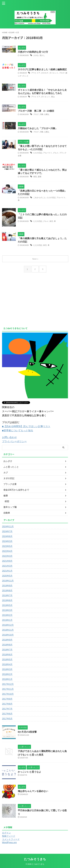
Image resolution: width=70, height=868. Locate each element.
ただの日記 (38, 153)
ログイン (6, 833)
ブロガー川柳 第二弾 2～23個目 (36, 111)
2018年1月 (7, 679)
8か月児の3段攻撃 (27, 732)
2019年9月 (7, 586)
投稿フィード (9, 836)
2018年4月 (7, 664)
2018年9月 (7, 640)
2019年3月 (7, 610)
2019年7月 (7, 595)
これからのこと (40, 198)
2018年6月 (7, 655)
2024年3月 (7, 541)
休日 (51, 221)
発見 (35, 177)
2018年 (12, 33)
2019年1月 (7, 620)
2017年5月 (7, 719)
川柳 (41, 114)
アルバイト (48, 153)
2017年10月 (8, 694)
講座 (40, 177)
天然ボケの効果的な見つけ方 (33, 52)
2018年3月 (7, 669)
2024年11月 (8, 527)
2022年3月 (7, 556)
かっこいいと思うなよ (29, 772)
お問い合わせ (9, 437)
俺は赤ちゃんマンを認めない (33, 791)
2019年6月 (7, 600)
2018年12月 (8, 625)
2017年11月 (8, 689)
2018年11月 (8, 630)
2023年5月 (7, 546)
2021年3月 (7, 566)
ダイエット (54, 73)
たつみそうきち (35, 859)
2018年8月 (7, 645)
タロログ (45, 73)
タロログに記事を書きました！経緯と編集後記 (42, 69)
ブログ (62, 73)
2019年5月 (7, 605)
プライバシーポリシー (14, 441)
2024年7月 (7, 531)
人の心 (36, 55)
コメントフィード (11, 839)
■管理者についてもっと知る (18, 431)
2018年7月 (7, 650)
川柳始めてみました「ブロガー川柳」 (38, 128)
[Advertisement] (25, 304)
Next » (35, 259)
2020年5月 (7, 576)
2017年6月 (7, 714)
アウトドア (36, 73)
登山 (53, 97)
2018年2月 (7, 674)
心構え (47, 114)
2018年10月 (8, 635)
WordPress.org (9, 842)
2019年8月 (7, 591)
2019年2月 (7, 615)
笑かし (42, 55)
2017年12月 (8, 684)
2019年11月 (8, 581)
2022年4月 (7, 551)
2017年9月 (7, 699)
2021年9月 (7, 561)
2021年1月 (7, 571)
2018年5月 (7, 660)
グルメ (56, 153)
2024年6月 (7, 536)
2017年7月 (7, 709)
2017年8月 (7, 704)
